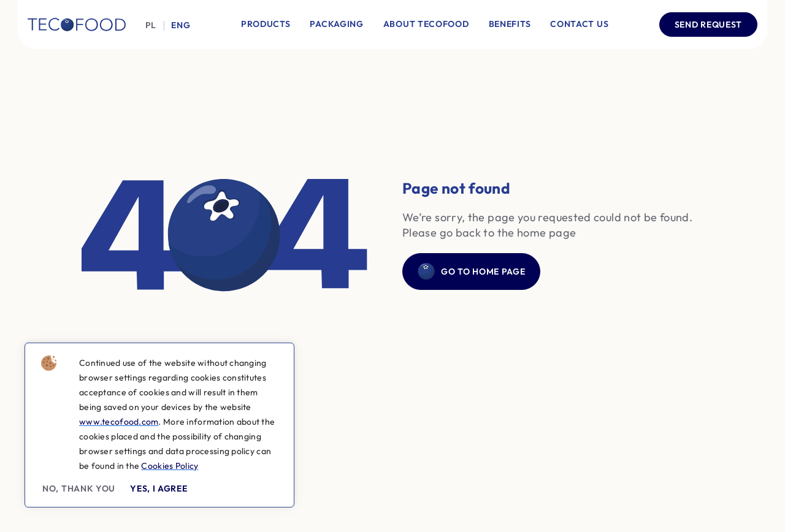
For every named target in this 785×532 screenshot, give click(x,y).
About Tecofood (426, 24)
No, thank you (79, 488)
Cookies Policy (170, 466)
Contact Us (579, 24)
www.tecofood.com (119, 422)
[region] (159, 425)
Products (266, 24)
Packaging (336, 24)
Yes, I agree (159, 488)
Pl (151, 25)
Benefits (510, 24)
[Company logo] (77, 25)
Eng (181, 25)
